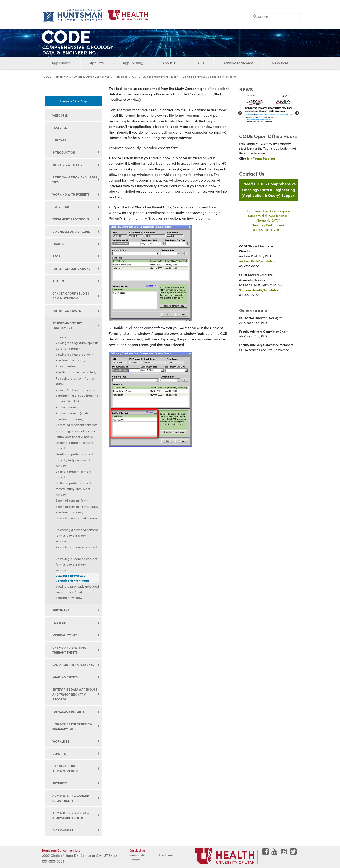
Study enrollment (68, 366)
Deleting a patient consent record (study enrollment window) (74, 460)
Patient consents (67, 407)
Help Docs (121, 77)
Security (60, 783)
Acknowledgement (238, 63)
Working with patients (71, 194)
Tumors (59, 244)
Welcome (60, 115)
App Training (133, 63)
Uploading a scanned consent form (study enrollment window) (77, 535)
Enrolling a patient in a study (76, 372)
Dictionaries (63, 830)
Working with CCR (67, 165)
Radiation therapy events (73, 665)
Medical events (65, 635)
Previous (240, 113)
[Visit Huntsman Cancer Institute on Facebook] (266, 853)
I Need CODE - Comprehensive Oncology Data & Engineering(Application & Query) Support (269, 189)
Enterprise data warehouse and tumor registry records (75, 694)
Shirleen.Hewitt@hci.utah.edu (261, 290)
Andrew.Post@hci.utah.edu (259, 261)
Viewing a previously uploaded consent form (72, 578)
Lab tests (60, 623)
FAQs (200, 63)
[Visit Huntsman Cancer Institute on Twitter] (293, 853)
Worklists (61, 741)
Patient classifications (71, 269)
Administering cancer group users (71, 798)
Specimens (61, 610)
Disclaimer (166, 855)
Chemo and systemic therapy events (69, 650)
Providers (61, 207)
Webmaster (138, 855)
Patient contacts (67, 310)
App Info (97, 63)
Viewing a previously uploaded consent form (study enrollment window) (77, 592)
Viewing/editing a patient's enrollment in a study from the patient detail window (77, 396)
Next (297, 113)
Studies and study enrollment (160, 77)
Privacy (135, 860)
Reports (59, 754)
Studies (61, 337)
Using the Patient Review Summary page (72, 726)
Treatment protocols (71, 219)
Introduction (64, 152)
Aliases (58, 281)
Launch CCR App (74, 101)
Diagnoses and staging (71, 232)
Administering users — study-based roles (71, 815)
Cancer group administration (65, 768)
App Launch (61, 63)
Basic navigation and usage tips (75, 180)
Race (56, 256)
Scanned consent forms (72, 500)
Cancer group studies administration (71, 296)
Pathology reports (68, 711)
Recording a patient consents (76, 425)
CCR (135, 77)
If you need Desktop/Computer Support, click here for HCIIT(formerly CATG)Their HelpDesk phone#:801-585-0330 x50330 (269, 220)
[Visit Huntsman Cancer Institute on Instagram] (284, 853)
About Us (170, 63)
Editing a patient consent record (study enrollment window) (73, 489)
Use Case (59, 140)
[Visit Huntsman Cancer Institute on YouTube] (275, 853)
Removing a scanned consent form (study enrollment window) (76, 564)
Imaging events (65, 677)
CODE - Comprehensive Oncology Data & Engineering (77, 77)
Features (60, 128)
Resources (280, 63)
